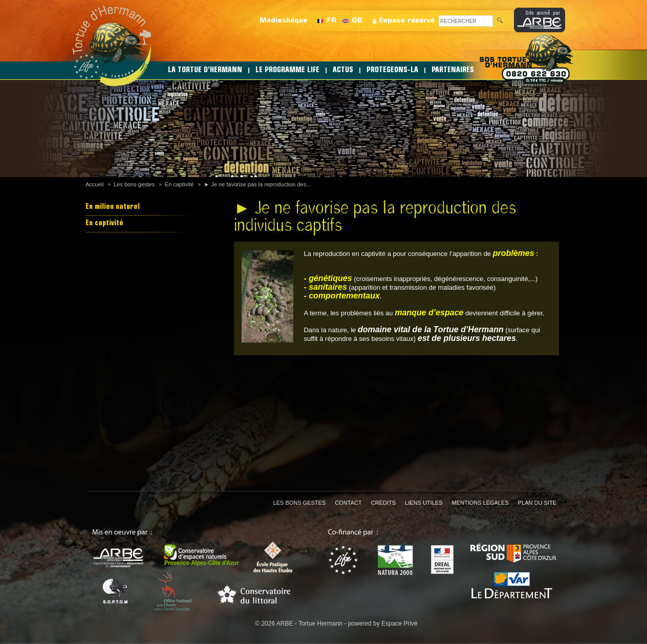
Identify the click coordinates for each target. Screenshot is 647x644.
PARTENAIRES (453, 70)
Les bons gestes (134, 184)
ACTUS (343, 70)
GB (357, 21)
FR (331, 21)
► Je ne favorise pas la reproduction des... (257, 184)
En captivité (179, 184)
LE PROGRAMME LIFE (287, 70)
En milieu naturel (113, 207)
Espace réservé (407, 21)
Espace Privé (400, 624)
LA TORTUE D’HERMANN (205, 70)
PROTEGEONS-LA (392, 70)
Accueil (94, 184)
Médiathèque (283, 21)
